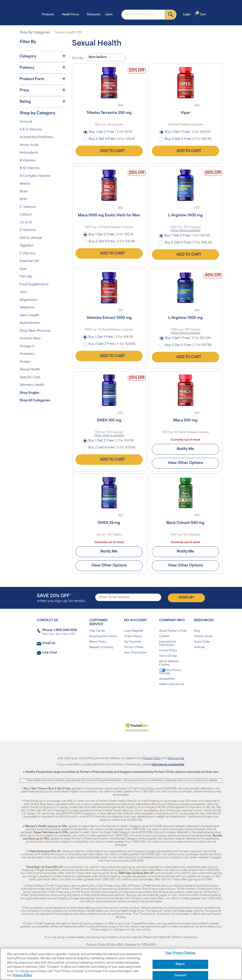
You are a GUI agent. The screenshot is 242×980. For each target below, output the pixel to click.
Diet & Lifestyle (31, 238)
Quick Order (202, 642)
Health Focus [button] (72, 14)
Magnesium (29, 300)
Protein (25, 362)
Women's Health (32, 385)
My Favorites (133, 642)
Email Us (49, 643)
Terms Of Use (168, 656)
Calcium (26, 215)
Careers (164, 636)
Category (43, 56)
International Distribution (167, 644)
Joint (23, 292)
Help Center (97, 631)
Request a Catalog (101, 647)
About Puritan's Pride (173, 631)
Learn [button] (110, 14)
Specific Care (30, 377)
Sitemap (199, 647)
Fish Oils (26, 277)
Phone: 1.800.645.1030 (60, 630)
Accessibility (167, 679)
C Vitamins (28, 207)
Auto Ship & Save (135, 653)
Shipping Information (103, 636)
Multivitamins (30, 323)
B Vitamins (28, 161)
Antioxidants (29, 153)
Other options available (185, 231)
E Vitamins (27, 254)
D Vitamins (28, 230)
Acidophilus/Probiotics (37, 137)
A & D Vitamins (31, 130)
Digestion (27, 246)
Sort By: (78, 58)
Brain (24, 199)
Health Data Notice (172, 684)
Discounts (94, 15)
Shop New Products (35, 331)
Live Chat (50, 653)
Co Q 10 (26, 223)
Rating (43, 102)
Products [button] (49, 14)
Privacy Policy (168, 651)
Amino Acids (29, 145)
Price (43, 90)
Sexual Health (30, 370)
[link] (103, 730)
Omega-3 (27, 346)
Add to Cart (109, 151)
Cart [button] (201, 14)
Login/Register (134, 631)
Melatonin (27, 308)
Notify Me (185, 449)
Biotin (24, 192)
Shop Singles (29, 393)
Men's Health (29, 316)
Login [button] (188, 14)
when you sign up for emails (61, 598)
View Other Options (185, 463)
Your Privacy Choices (170, 672)
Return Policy (98, 642)
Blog (197, 631)
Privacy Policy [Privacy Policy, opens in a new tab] (22, 976)
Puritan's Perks (134, 647)
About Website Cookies (169, 663)
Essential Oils (29, 261)
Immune (26, 122)
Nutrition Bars (30, 339)
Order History (133, 636)
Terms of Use (176, 758)
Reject (180, 964)
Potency (43, 68)
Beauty (25, 184)
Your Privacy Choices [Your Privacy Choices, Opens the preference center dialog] (180, 953)
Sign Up (186, 598)
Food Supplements (34, 285)
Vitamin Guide (203, 636)
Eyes (23, 269)
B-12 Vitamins (30, 168)
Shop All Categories (35, 401)
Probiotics (27, 354)
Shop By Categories (35, 33)
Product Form (43, 79)
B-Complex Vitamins (35, 176)
